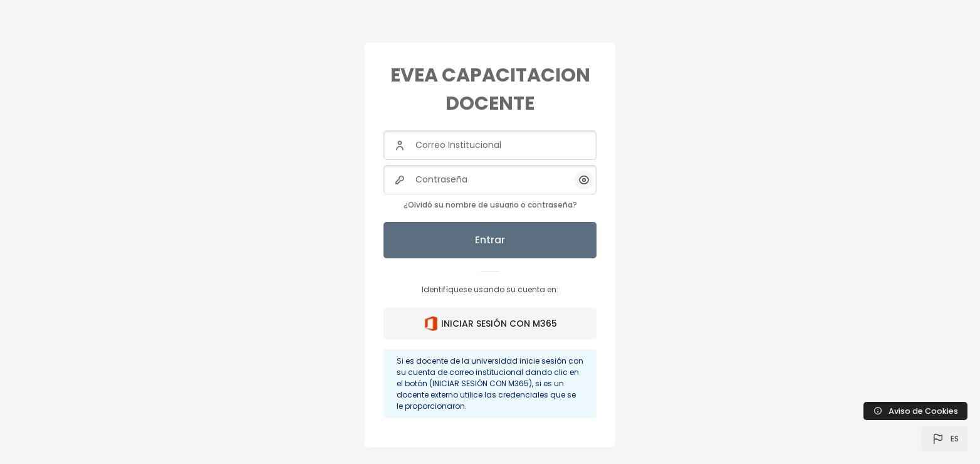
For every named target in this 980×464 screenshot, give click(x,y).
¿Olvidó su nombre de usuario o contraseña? (490, 205)
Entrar (490, 240)
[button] (945, 439)
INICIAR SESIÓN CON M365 (490, 324)
